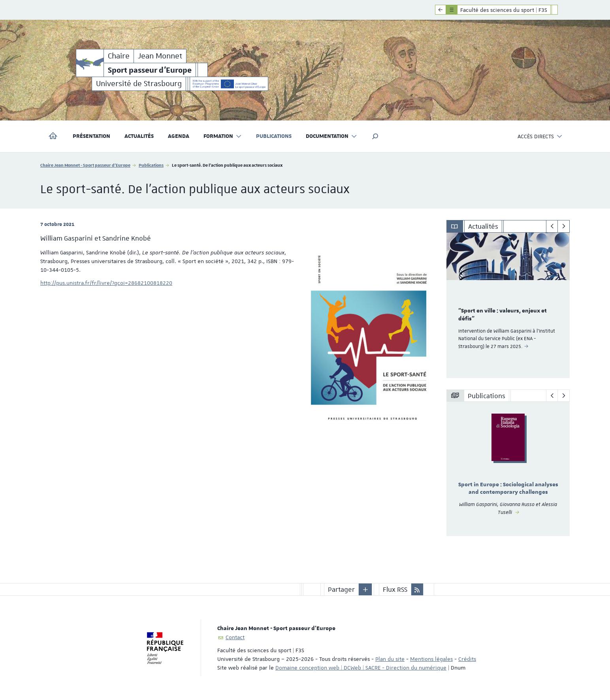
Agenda (179, 136)
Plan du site (390, 659)
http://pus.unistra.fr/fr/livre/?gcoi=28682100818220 (106, 283)
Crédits (467, 659)
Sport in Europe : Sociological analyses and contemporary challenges (508, 489)
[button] (375, 136)
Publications (274, 136)
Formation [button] (223, 136)
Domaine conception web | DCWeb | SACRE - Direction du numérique (361, 668)
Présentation (91, 136)
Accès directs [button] (540, 136)
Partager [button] (341, 589)
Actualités (139, 136)
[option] (508, 305)
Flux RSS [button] (395, 589)
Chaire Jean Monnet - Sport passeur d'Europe (85, 165)
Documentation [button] (331, 136)
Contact (235, 637)
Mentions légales (431, 659)
